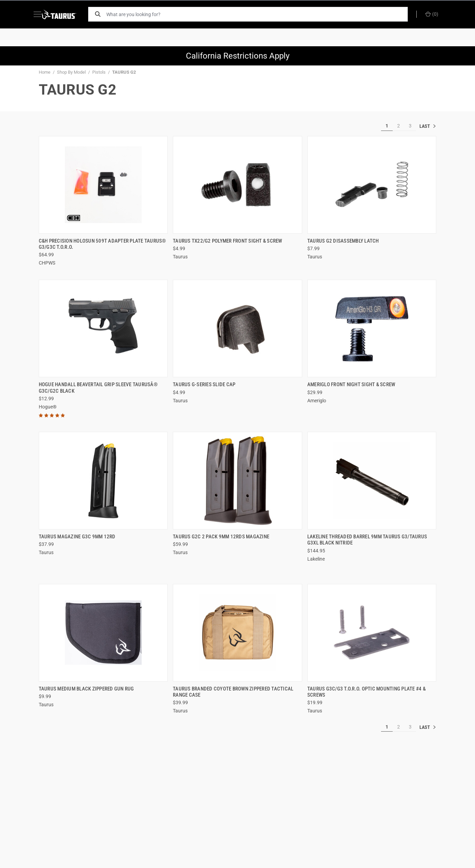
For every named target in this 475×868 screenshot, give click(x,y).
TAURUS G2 (124, 72)
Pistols (99, 72)
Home (45, 72)
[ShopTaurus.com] (67, 14)
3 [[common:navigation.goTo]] (410, 126)
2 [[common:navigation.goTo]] (399, 126)
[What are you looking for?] (260, 14)
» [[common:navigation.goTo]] (428, 126)
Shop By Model (71, 72)
